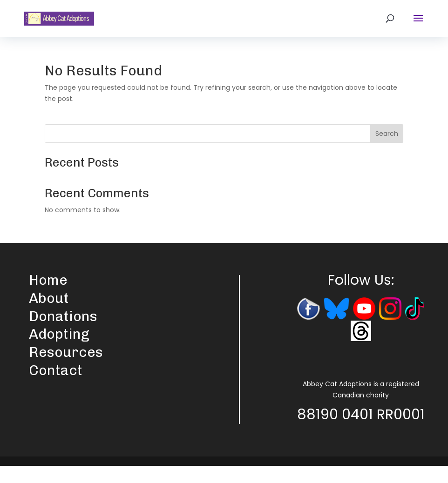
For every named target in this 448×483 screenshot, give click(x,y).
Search (387, 134)
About (49, 298)
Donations (63, 316)
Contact (56, 370)
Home (48, 280)
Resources (66, 352)
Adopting (59, 334)
